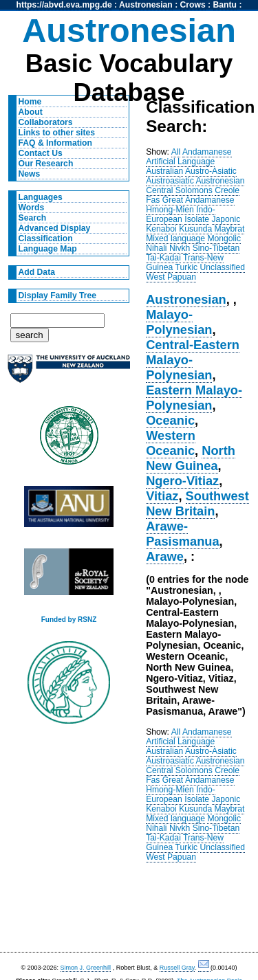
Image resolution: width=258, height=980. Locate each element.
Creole (227, 190)
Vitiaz (162, 496)
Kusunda (195, 229)
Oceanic (170, 420)
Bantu (225, 5)
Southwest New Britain (197, 503)
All (176, 152)
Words (32, 208)
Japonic (226, 219)
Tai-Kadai (163, 258)
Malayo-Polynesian (179, 322)
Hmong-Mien (170, 210)
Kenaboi (161, 229)
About (31, 112)
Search (33, 218)
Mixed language (175, 238)
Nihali (156, 248)
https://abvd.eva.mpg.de (64, 5)
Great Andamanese (198, 200)
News (30, 174)
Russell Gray (177, 968)
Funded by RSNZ (69, 620)
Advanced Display (55, 228)
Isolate (197, 219)
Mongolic (224, 238)
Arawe (165, 556)
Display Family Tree (58, 296)
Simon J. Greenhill (86, 968)
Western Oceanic (171, 443)
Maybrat (230, 229)
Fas (153, 200)
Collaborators (46, 122)
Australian (164, 171)
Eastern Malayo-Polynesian (194, 398)
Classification (46, 238)
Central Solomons (179, 190)
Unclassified (223, 267)
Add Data (37, 272)
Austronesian (146, 5)
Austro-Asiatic (211, 171)
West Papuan (171, 277)
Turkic (187, 267)
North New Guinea (191, 458)
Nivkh (180, 248)
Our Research (46, 164)
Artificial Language (180, 162)
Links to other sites (57, 133)
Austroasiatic (170, 181)
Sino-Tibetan (216, 248)
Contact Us (41, 153)
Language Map (48, 249)
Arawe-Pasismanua (182, 534)
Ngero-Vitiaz (182, 481)
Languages (41, 197)
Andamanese (207, 152)
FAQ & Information (55, 143)
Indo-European (181, 214)
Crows (193, 5)
